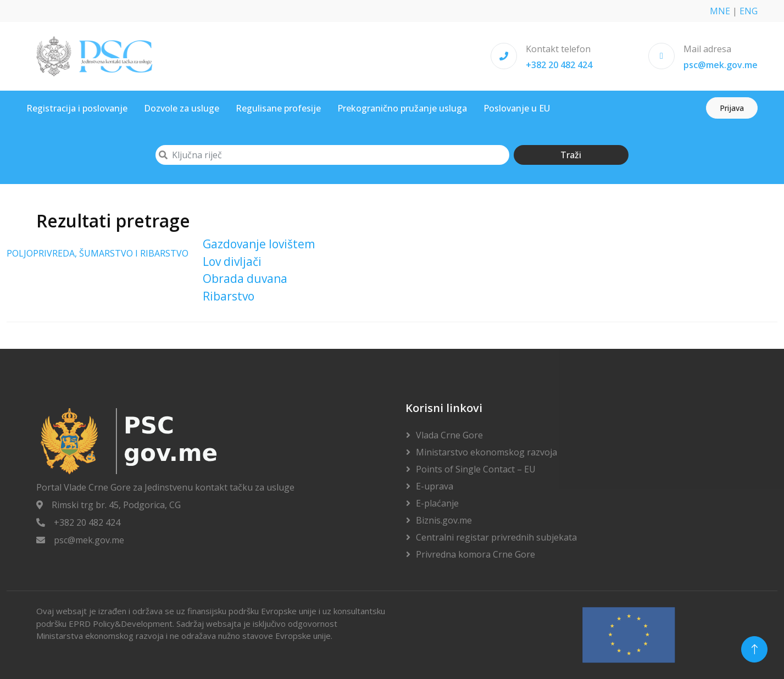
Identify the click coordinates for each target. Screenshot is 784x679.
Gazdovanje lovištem (259, 244)
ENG (749, 11)
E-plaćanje (437, 503)
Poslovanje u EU (517, 108)
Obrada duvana (245, 279)
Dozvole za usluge (182, 108)
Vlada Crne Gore (449, 435)
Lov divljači (232, 261)
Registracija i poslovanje (77, 108)
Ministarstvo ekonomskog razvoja (486, 452)
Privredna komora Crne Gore (476, 554)
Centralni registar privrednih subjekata (496, 537)
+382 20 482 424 (559, 65)
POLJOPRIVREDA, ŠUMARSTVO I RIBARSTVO (98, 253)
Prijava (732, 108)
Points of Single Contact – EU (476, 469)
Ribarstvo (229, 296)
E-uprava (435, 486)
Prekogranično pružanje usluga (402, 108)
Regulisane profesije (278, 108)
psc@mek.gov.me (721, 65)
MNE (720, 11)
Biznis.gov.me (444, 520)
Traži (571, 155)
